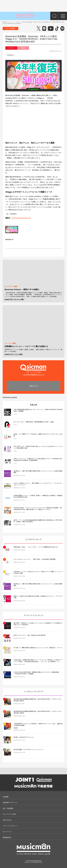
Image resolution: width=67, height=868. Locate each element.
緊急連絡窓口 (7, 837)
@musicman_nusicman (10, 397)
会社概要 (6, 797)
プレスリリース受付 (9, 814)
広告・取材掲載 (10, 28)
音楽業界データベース (10, 802)
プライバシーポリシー (10, 826)
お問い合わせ (7, 820)
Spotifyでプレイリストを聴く (14, 354)
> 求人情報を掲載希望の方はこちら (33, 375)
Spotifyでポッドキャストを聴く (15, 299)
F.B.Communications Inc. (36, 861)
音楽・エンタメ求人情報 (33, 368)
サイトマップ (7, 832)
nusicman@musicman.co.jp (21, 218)
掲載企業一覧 (33, 386)
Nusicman (11, 55)
